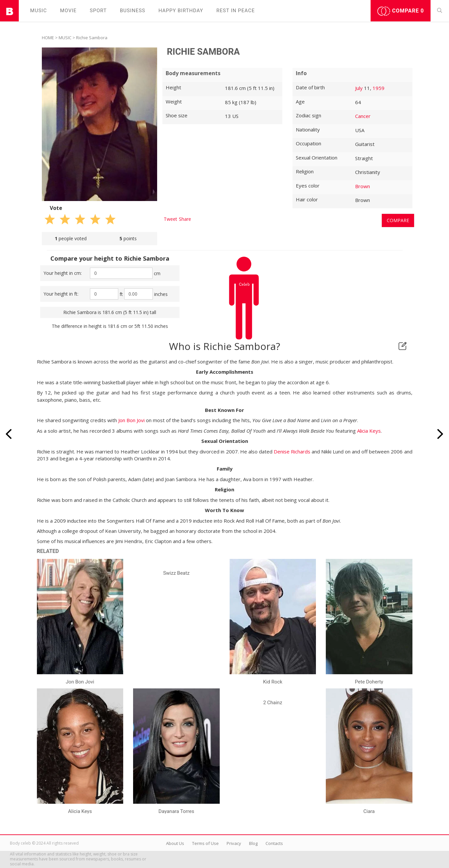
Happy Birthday (181, 11)
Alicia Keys (369, 431)
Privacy (234, 843)
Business (133, 11)
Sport (98, 11)
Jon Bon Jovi (131, 420)
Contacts (274, 843)
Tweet (170, 219)
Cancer (363, 116)
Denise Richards (292, 451)
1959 (379, 88)
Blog (253, 843)
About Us (175, 843)
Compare (401, 11)
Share (185, 219)
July (359, 88)
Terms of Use (205, 843)
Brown (363, 186)
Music (39, 11)
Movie (68, 11)
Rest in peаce (236, 11)
